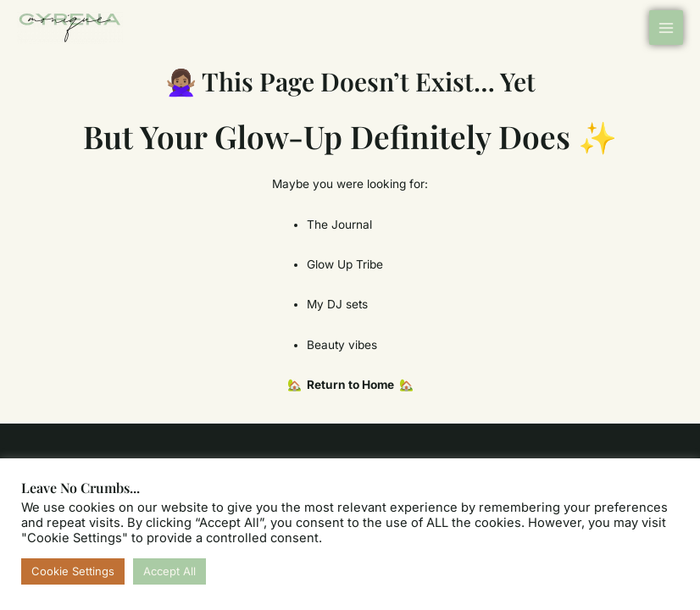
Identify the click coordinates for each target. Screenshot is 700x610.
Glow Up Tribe (345, 264)
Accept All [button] (169, 571)
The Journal (339, 225)
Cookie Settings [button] (73, 571)
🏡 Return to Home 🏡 (350, 385)
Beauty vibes (342, 345)
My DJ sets (337, 304)
